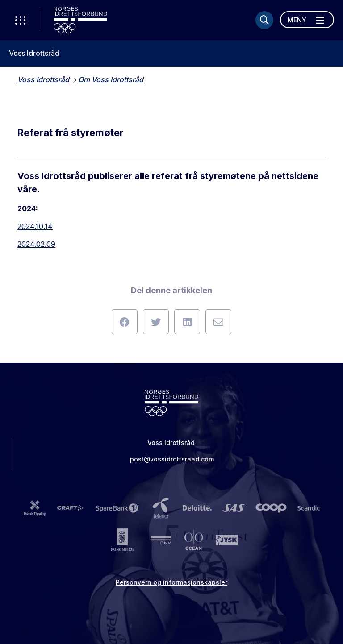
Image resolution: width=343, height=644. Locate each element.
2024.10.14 (35, 226)
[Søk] (264, 20)
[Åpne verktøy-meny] (20, 20)
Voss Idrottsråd (34, 53)
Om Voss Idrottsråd (111, 79)
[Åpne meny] (307, 20)
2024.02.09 (36, 244)
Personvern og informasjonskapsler (171, 582)
